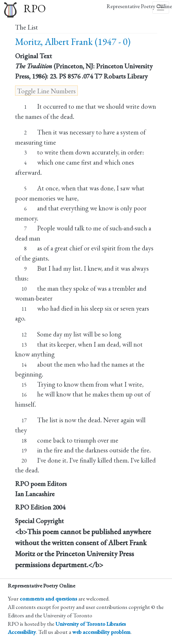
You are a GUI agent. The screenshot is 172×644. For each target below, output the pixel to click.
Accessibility (22, 632)
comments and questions (48, 599)
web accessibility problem (101, 632)
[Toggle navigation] (161, 8)
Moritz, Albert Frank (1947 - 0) (73, 42)
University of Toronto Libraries (91, 624)
